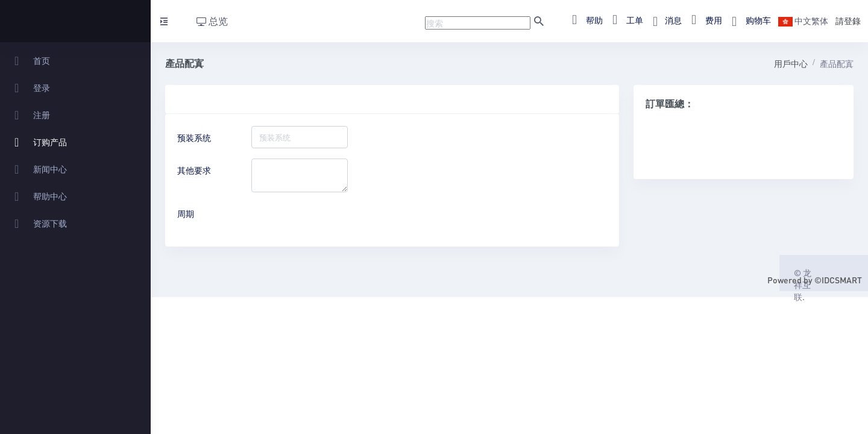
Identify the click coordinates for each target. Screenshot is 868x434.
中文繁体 (803, 20)
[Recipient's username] (478, 23)
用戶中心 (791, 63)
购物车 (748, 20)
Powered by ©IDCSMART (815, 280)
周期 (186, 213)
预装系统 (194, 137)
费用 (703, 20)
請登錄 (848, 20)
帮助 (584, 20)
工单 (624, 20)
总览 (212, 21)
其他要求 (194, 170)
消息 (664, 20)
